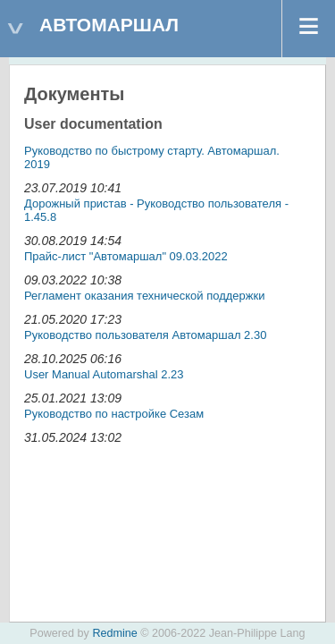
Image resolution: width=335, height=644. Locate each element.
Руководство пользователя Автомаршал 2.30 (145, 335)
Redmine (114, 633)
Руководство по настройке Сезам (114, 414)
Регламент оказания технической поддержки (144, 296)
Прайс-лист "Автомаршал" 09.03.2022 (126, 256)
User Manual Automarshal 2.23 (104, 374)
